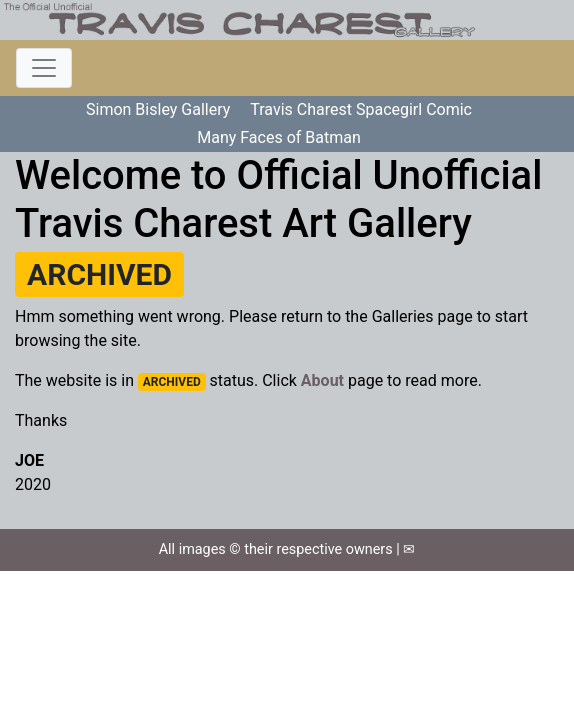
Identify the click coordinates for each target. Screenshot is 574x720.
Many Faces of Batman (279, 137)
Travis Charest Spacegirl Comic (361, 109)
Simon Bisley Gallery (158, 109)
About (322, 380)
